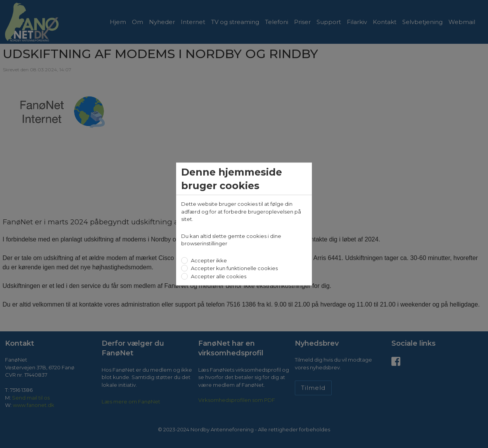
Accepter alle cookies (218, 276)
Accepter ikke (208, 260)
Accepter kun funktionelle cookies (234, 268)
